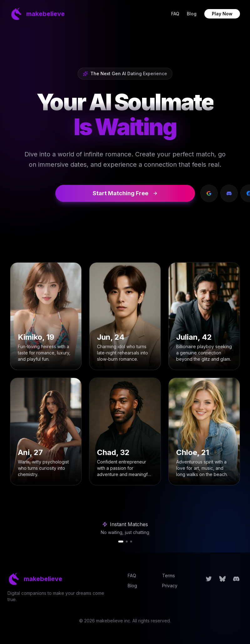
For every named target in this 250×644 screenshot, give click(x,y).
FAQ (175, 14)
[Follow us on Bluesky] (222, 579)
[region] (125, 531)
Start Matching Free (125, 193)
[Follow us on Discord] (236, 579)
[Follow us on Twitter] (209, 579)
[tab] (121, 542)
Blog (192, 14)
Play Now (222, 14)
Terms (168, 576)
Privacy (170, 586)
